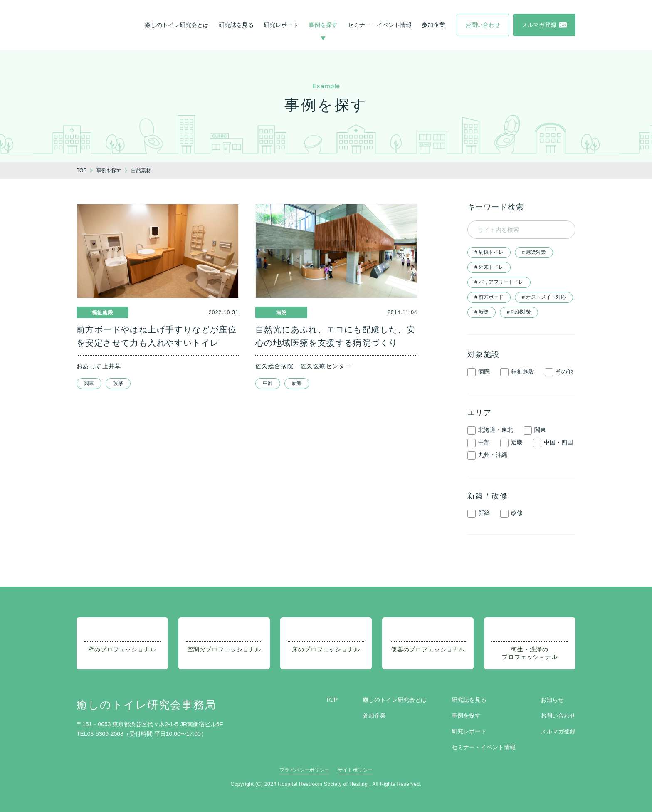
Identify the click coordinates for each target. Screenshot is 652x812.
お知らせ (552, 700)
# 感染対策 (534, 252)
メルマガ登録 (558, 731)
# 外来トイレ (489, 267)
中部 (268, 383)
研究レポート (281, 25)
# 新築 (482, 312)
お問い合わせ (558, 715)
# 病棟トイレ (489, 252)
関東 (89, 383)
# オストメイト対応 (544, 297)
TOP (332, 700)
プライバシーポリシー (304, 770)
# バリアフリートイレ (499, 282)
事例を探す (323, 25)
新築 (297, 383)
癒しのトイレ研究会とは (177, 25)
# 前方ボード (489, 297)
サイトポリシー (355, 770)
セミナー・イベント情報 (380, 25)
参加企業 (433, 25)
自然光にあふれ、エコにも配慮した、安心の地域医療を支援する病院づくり (335, 336)
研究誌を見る (236, 25)
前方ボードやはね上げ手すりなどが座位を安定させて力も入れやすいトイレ (157, 336)
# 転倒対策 (519, 312)
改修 (118, 383)
